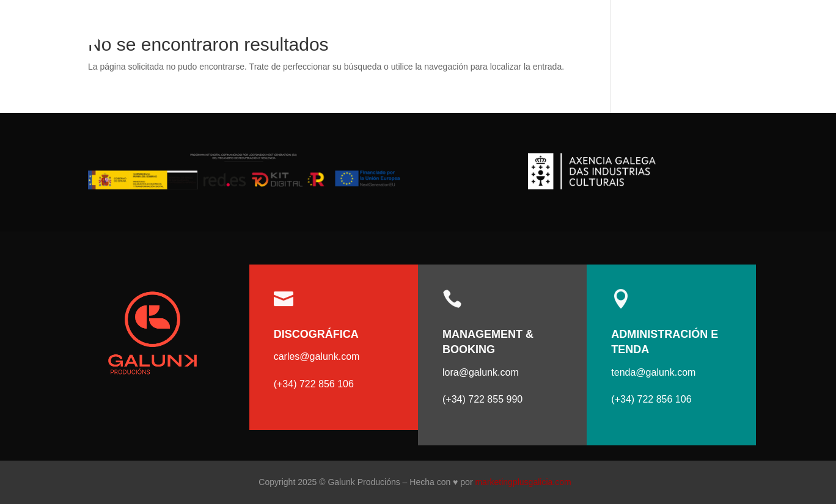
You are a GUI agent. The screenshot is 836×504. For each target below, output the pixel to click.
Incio (632, 35)
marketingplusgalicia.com (523, 482)
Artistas (679, 35)
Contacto (750, 35)
